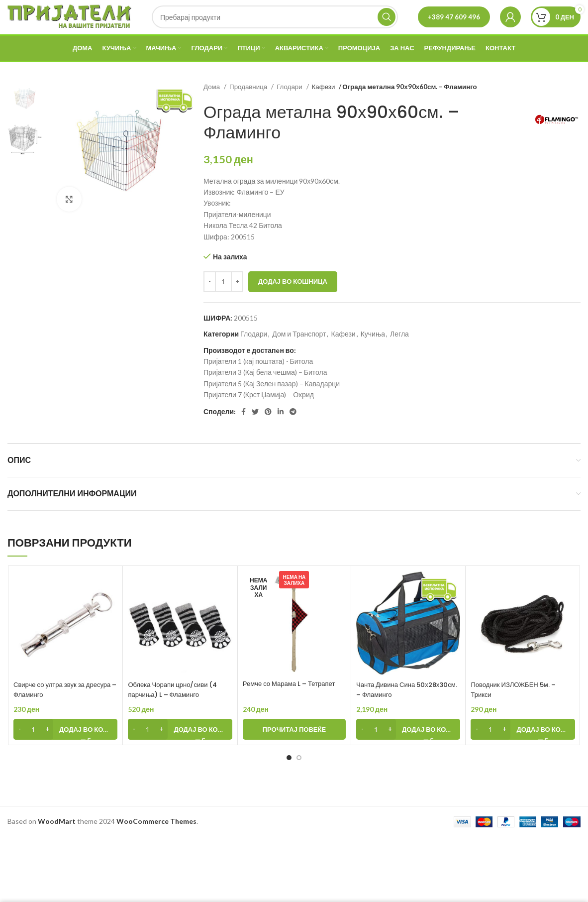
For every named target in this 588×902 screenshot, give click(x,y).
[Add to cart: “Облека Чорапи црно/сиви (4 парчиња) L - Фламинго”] (180, 747)
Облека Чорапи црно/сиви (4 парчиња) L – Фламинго (176, 707)
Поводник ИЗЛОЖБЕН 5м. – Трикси (517, 707)
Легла (399, 351)
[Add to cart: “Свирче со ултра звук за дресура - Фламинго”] (65, 747)
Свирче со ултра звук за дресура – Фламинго (52, 707)
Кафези (324, 104)
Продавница (249, 104)
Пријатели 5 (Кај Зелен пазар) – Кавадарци (272, 401)
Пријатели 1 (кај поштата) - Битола (258, 379)
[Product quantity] (223, 299)
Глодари (290, 104)
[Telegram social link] (293, 430)
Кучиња (373, 351)
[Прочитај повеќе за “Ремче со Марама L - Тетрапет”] (294, 747)
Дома (212, 104)
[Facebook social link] (244, 430)
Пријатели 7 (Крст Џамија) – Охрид (259, 412)
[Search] (275, 26)
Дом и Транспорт (299, 351)
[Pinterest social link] (268, 430)
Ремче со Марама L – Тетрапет (293, 701)
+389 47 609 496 (454, 25)
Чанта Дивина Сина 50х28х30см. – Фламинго (398, 707)
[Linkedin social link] (281, 430)
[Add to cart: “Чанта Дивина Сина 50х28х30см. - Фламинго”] (408, 747)
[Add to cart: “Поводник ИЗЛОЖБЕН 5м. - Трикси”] (523, 747)
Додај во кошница (293, 299)
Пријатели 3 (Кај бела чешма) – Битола (265, 390)
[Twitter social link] (255, 430)
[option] (25, 116)
